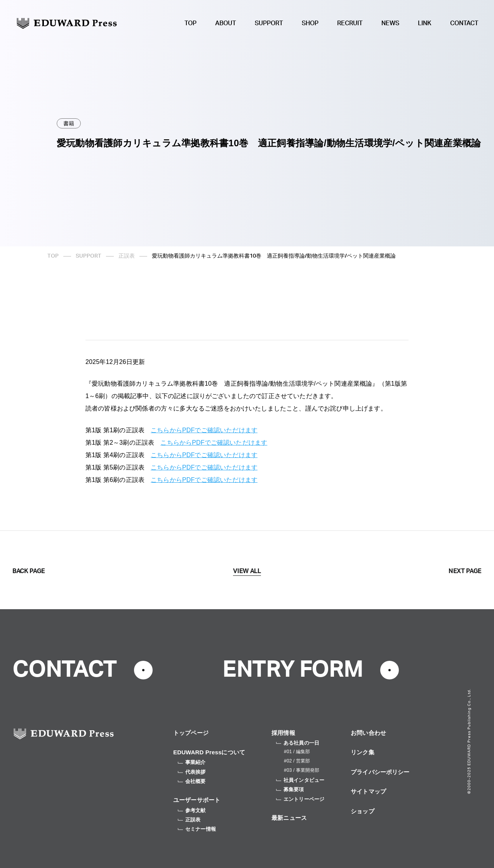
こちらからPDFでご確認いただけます (204, 430)
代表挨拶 (192, 772)
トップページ (191, 733)
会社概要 (192, 781)
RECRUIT (350, 23)
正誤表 (127, 256)
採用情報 (283, 733)
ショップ (363, 811)
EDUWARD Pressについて (209, 752)
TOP (190, 23)
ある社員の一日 (298, 743)
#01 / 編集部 (297, 752)
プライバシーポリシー (380, 772)
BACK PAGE (29, 571)
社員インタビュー (300, 780)
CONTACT (464, 23)
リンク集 (363, 752)
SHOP (310, 23)
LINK (425, 23)
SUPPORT (269, 23)
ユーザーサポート (197, 800)
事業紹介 (192, 762)
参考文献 (192, 810)
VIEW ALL (247, 571)
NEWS (390, 23)
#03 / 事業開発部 (302, 770)
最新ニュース (289, 818)
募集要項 (290, 789)
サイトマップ (368, 791)
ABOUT (226, 23)
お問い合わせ (368, 733)
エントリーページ (300, 799)
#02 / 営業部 (297, 761)
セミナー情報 (197, 829)
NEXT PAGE (465, 571)
